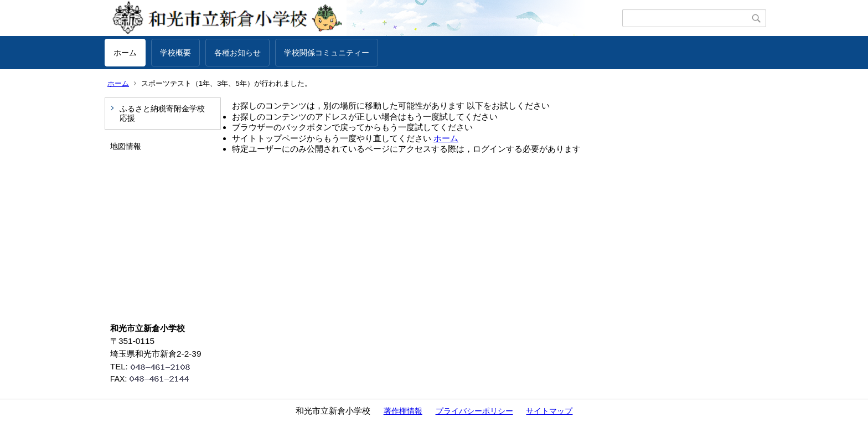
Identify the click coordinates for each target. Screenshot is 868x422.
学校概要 (175, 53)
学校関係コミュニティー (327, 53)
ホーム (125, 53)
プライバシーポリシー (474, 411)
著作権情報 (403, 411)
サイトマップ (549, 411)
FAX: (154, 379)
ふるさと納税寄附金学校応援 (162, 113)
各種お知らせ (237, 53)
